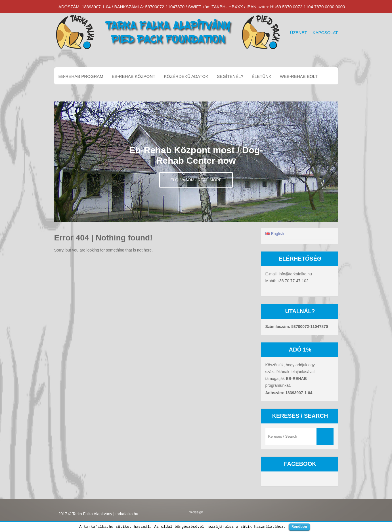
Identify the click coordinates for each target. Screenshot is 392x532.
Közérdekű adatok (186, 76)
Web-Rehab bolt (299, 76)
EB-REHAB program (81, 76)
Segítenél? (230, 76)
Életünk (262, 76)
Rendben (299, 527)
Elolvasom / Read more (196, 180)
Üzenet (299, 33)
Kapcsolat (325, 33)
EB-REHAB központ (134, 76)
